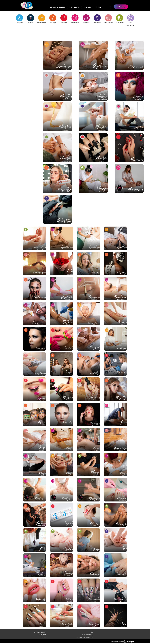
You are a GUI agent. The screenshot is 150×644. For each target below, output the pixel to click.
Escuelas (74, 7)
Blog (98, 7)
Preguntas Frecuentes (85, 638)
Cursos (87, 7)
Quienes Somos (58, 7)
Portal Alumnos (88, 635)
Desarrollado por (123, 642)
